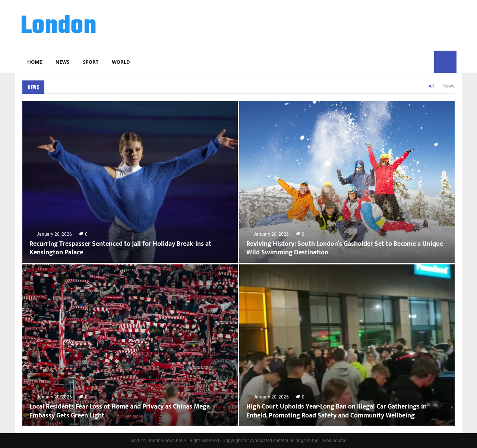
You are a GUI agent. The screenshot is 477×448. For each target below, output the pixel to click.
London (59, 26)
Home (35, 62)
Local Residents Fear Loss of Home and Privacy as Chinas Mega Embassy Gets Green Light (120, 411)
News (63, 62)
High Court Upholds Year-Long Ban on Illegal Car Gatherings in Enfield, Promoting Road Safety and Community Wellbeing (337, 411)
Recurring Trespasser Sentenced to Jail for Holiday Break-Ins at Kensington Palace (120, 248)
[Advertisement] (321, 24)
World (121, 62)
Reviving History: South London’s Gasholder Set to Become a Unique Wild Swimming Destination (345, 248)
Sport (91, 62)
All (431, 86)
